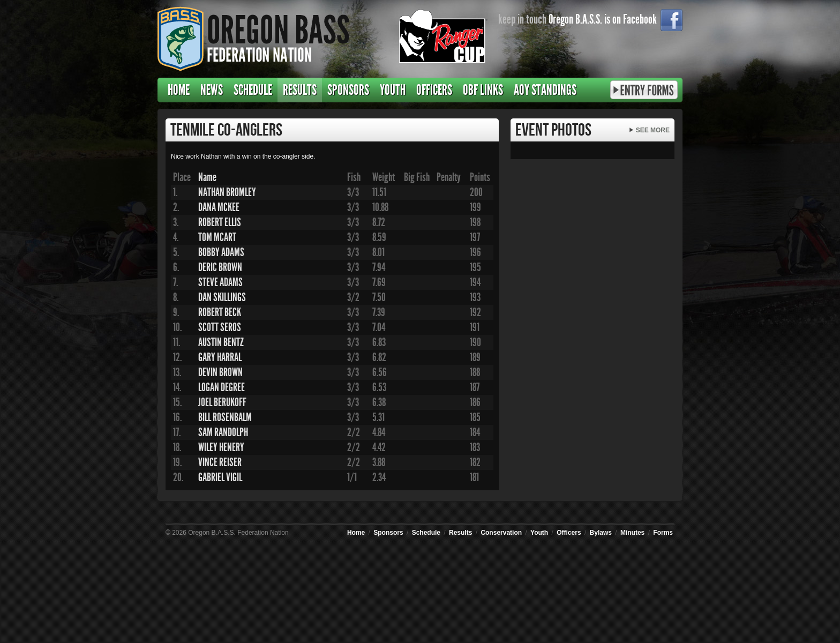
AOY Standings (545, 90)
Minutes (632, 533)
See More (653, 130)
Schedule (253, 90)
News (212, 90)
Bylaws (601, 533)
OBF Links (483, 90)
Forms (663, 533)
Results (300, 90)
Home (179, 90)
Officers (434, 90)
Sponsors (348, 90)
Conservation (501, 533)
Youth (393, 90)
